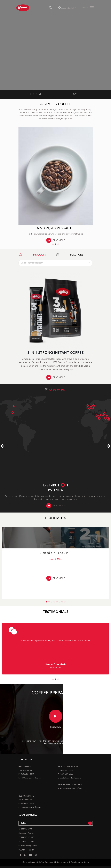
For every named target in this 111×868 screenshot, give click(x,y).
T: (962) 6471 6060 (65, 770)
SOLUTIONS (69, 255)
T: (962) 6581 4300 (26, 800)
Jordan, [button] (66, 8)
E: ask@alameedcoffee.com (30, 778)
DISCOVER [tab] (37, 94)
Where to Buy (57, 390)
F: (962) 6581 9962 (26, 774)
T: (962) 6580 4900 (26, 770)
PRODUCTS (32, 255)
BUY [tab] (74, 94)
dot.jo (86, 862)
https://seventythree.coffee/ (70, 788)
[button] (53, 244)
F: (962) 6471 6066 (66, 774)
